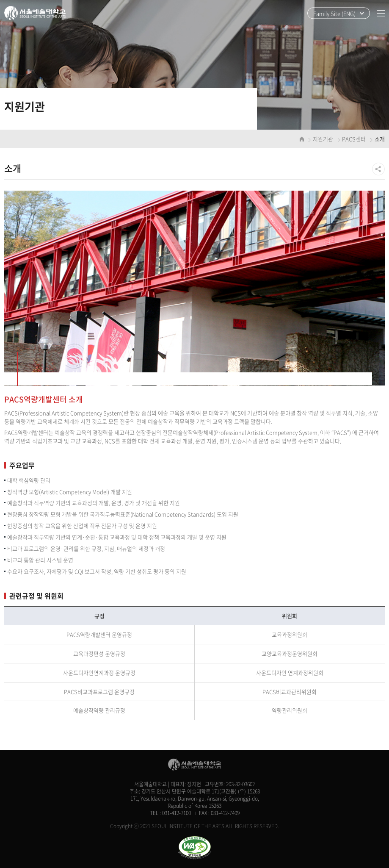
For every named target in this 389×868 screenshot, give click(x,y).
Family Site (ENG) (334, 13)
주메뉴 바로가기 (0, 0)
